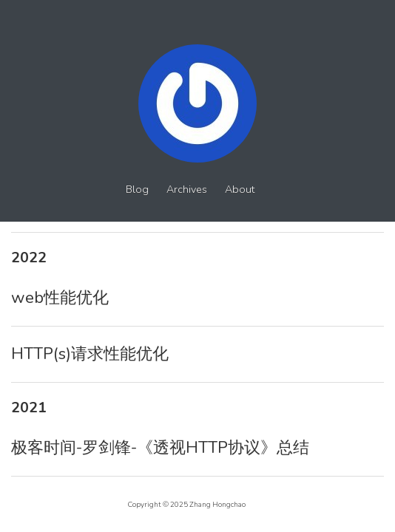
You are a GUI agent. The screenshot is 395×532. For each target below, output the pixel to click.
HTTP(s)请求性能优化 (90, 354)
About (240, 190)
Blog (137, 190)
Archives (187, 190)
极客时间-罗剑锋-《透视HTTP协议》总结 (160, 448)
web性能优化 (60, 298)
